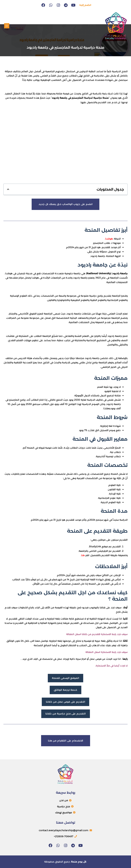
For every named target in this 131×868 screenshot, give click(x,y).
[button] (7, 26)
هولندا (109, 239)
